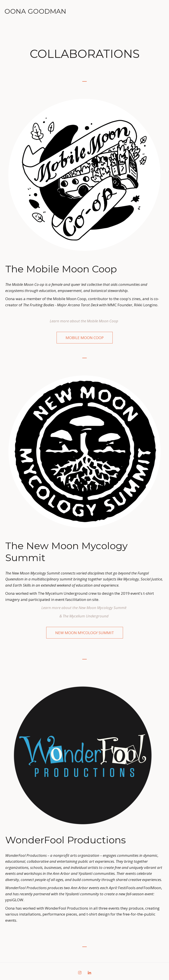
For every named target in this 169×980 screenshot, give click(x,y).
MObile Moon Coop (85, 338)
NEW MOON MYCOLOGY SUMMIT (85, 633)
